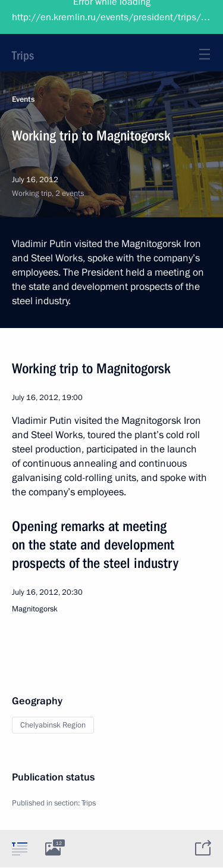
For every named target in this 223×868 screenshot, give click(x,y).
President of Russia (56, 18)
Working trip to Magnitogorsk (91, 369)
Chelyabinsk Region (53, 725)
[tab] (20, 848)
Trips (23, 55)
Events (23, 99)
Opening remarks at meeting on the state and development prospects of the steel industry (95, 545)
